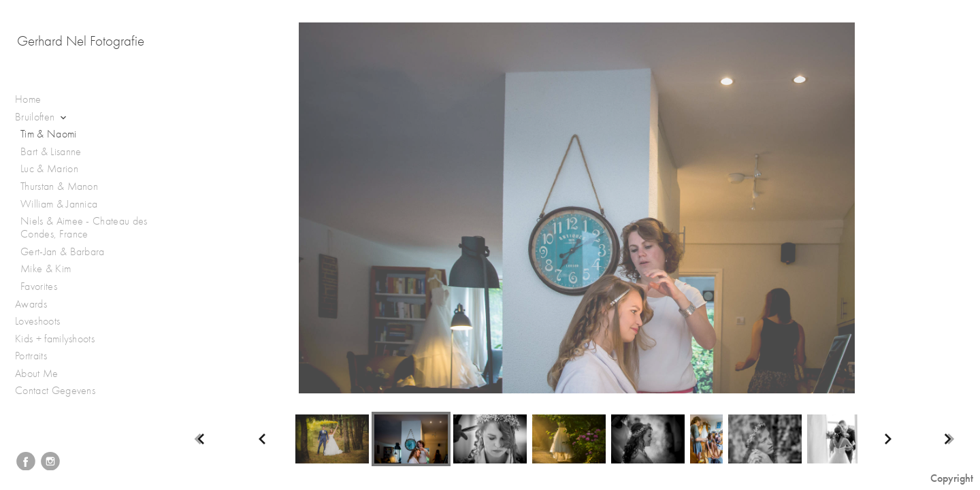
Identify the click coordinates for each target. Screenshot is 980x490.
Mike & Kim (46, 269)
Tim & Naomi (49, 134)
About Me (37, 374)
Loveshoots (45, 322)
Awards (38, 305)
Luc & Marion (49, 169)
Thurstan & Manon (59, 186)
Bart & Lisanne (51, 152)
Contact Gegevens (55, 391)
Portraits (38, 356)
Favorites (39, 287)
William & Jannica (59, 204)
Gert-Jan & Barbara (63, 252)
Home (28, 99)
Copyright (952, 478)
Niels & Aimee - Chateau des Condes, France (84, 228)
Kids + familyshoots (62, 339)
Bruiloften (42, 117)
